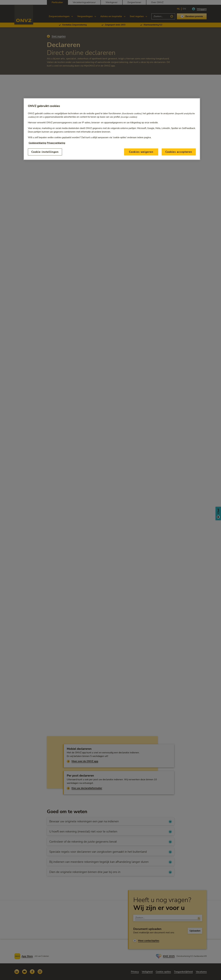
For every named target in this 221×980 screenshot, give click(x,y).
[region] (112, 129)
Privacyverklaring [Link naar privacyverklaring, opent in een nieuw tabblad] (56, 143)
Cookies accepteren (179, 152)
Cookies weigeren (141, 152)
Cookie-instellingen (45, 152)
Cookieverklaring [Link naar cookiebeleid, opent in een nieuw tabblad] (37, 143)
